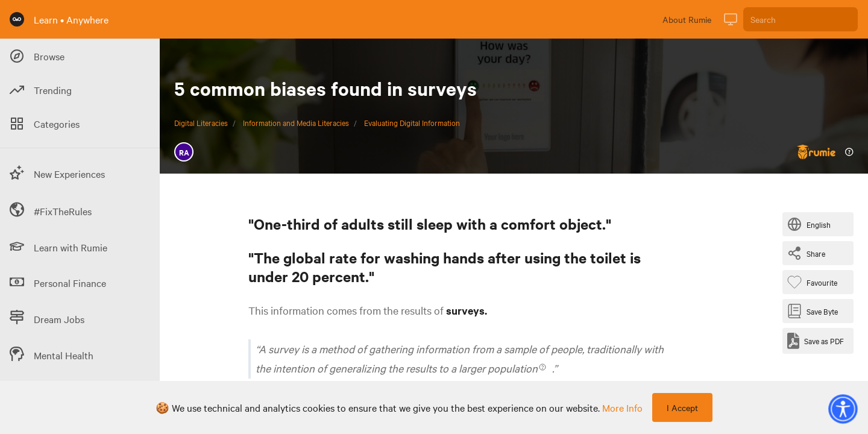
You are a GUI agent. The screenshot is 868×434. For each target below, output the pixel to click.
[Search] (800, 19)
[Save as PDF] (816, 341)
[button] (843, 409)
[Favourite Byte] (815, 282)
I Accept (682, 407)
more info (622, 407)
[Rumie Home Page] (17, 19)
